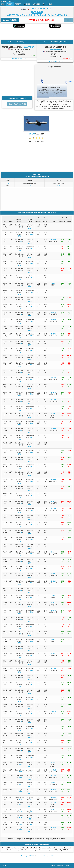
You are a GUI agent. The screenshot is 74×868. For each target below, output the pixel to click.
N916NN (53, 428)
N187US (53, 770)
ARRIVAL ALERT (68, 20)
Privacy (68, 866)
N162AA (53, 803)
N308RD (53, 283)
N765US (53, 712)
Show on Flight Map (10, 20)
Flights (32, 856)
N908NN (53, 654)
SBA (59, 186)
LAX (21, 765)
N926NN (53, 552)
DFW (30, 186)
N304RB (53, 639)
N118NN (53, 810)
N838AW (53, 610)
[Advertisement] (37, 34)
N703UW (53, 581)
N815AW (32, 134)
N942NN (53, 603)
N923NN (53, 501)
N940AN (53, 783)
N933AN (53, 574)
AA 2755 (37, 12)
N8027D (53, 378)
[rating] (37, 140)
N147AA (53, 775)
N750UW (53, 828)
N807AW (53, 334)
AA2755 (8, 184)
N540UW (53, 790)
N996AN (53, 414)
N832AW (53, 479)
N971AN (53, 668)
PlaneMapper (24, 856)
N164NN (53, 763)
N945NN (53, 399)
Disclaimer (61, 866)
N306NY (53, 312)
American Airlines (41, 9)
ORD (30, 767)
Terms (54, 866)
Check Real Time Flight (17, 104)
